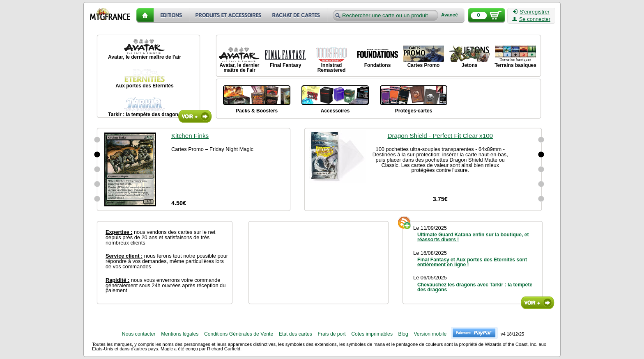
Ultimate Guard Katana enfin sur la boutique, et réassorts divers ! (473, 237)
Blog (403, 334)
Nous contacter (139, 334)
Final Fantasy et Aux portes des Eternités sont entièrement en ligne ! (472, 262)
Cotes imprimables (372, 334)
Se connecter (531, 19)
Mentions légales (180, 334)
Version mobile (430, 334)
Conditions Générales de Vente (239, 334)
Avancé (450, 15)
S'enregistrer (531, 12)
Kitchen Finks (190, 136)
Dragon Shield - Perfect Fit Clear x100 (440, 136)
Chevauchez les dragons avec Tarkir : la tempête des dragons (475, 287)
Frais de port (331, 334)
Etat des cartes (296, 334)
